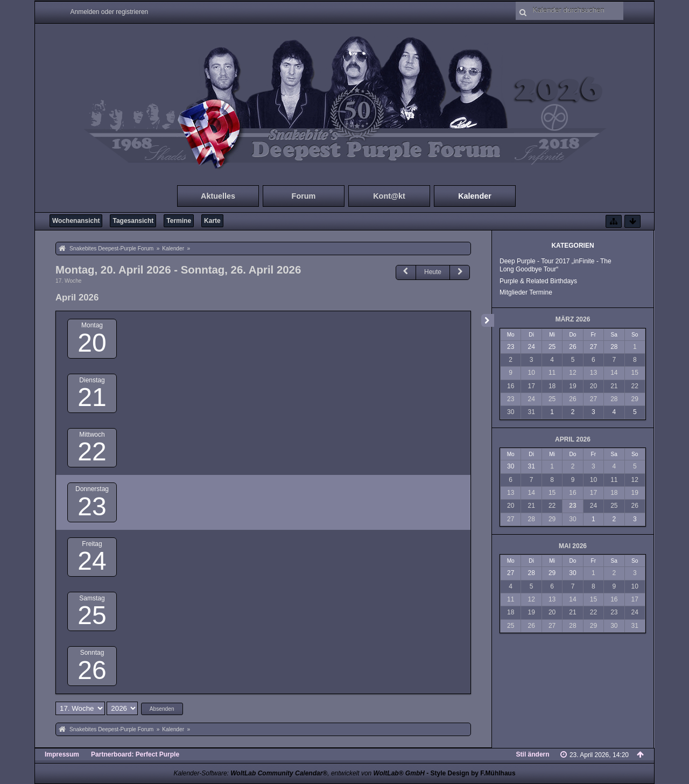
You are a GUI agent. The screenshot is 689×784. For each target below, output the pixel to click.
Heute (433, 272)
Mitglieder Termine (526, 292)
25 (92, 615)
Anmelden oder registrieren (110, 12)
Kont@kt (389, 196)
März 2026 (573, 319)
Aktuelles (218, 196)
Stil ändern (533, 754)
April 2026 (573, 439)
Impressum (62, 754)
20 (92, 343)
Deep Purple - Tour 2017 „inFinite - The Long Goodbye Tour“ (556, 265)
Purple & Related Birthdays (538, 281)
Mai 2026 (573, 546)
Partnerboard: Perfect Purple (135, 754)
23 (92, 506)
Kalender (475, 196)
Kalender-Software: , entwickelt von (299, 773)
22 (92, 451)
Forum (304, 196)
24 (92, 561)
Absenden (162, 709)
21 (92, 397)
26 (92, 670)
